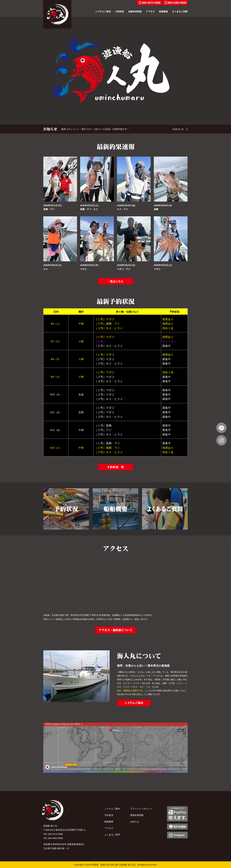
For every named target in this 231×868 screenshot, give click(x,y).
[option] (115, 71)
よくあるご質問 (112, 835)
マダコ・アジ (124, 269)
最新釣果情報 (137, 815)
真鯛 (156, 209)
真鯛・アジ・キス (89, 209)
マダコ (83, 269)
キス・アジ (122, 209)
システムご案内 (112, 809)
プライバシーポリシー (141, 809)
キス (46, 269)
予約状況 (109, 815)
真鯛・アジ (49, 209)
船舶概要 (109, 822)
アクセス (109, 828)
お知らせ (135, 822)
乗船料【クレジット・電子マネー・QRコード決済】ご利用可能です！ (110, 129)
